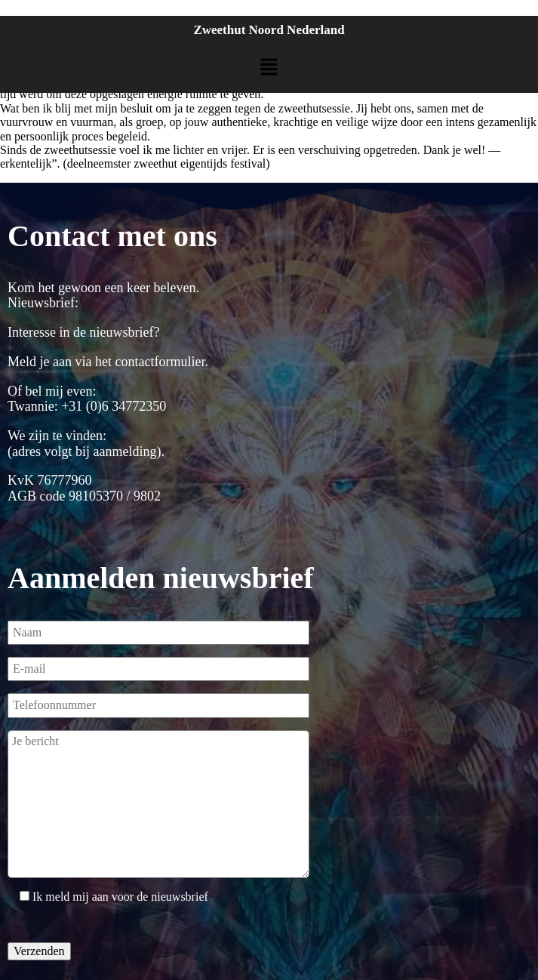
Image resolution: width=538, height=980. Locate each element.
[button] (269, 68)
